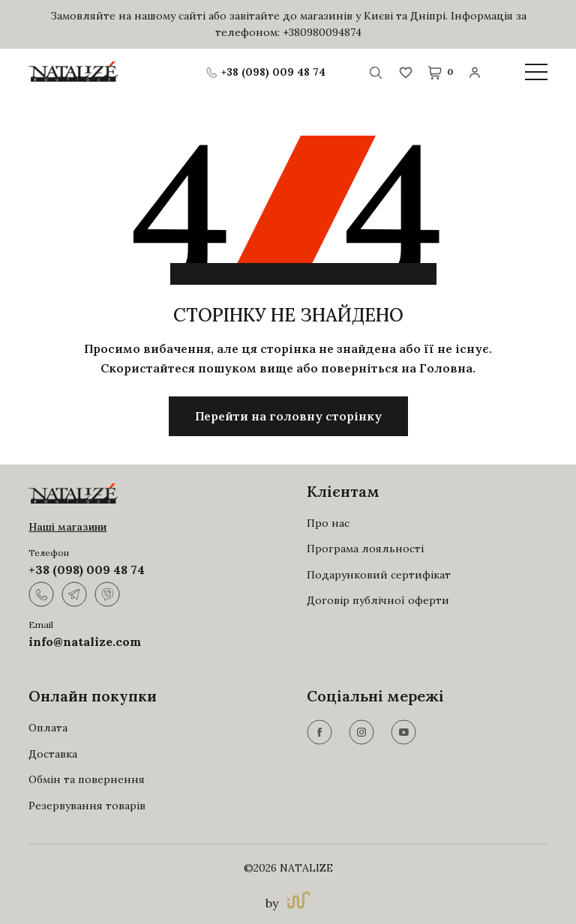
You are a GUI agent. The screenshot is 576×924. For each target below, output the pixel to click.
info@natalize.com (85, 641)
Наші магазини (67, 527)
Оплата (48, 728)
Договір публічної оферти (378, 600)
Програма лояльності (365, 549)
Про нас (328, 523)
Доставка (53, 754)
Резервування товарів (87, 806)
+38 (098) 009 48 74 (87, 570)
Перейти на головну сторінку (288, 416)
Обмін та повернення (87, 779)
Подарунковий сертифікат (379, 575)
